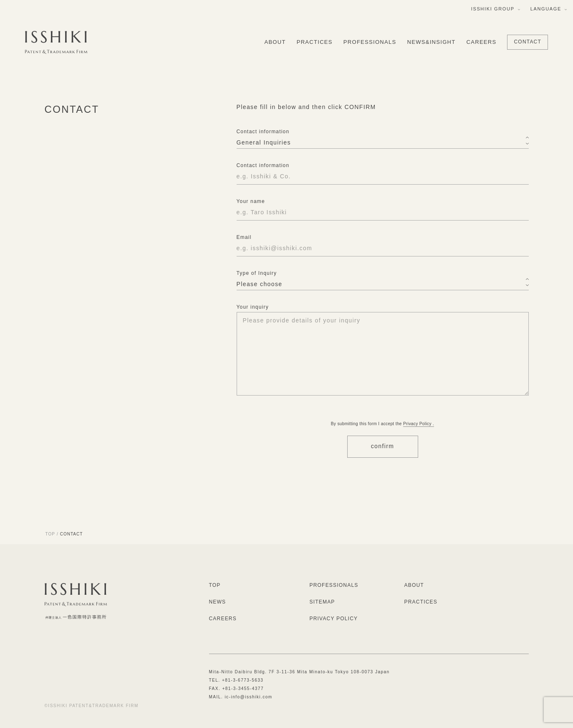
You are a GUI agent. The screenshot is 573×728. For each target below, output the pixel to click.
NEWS (218, 602)
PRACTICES (315, 42)
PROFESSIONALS (370, 42)
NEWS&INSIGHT (432, 42)
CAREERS (482, 42)
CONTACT (528, 42)
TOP (50, 534)
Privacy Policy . (419, 424)
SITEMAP (322, 602)
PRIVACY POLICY (334, 619)
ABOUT (275, 42)
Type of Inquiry (257, 273)
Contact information (263, 132)
